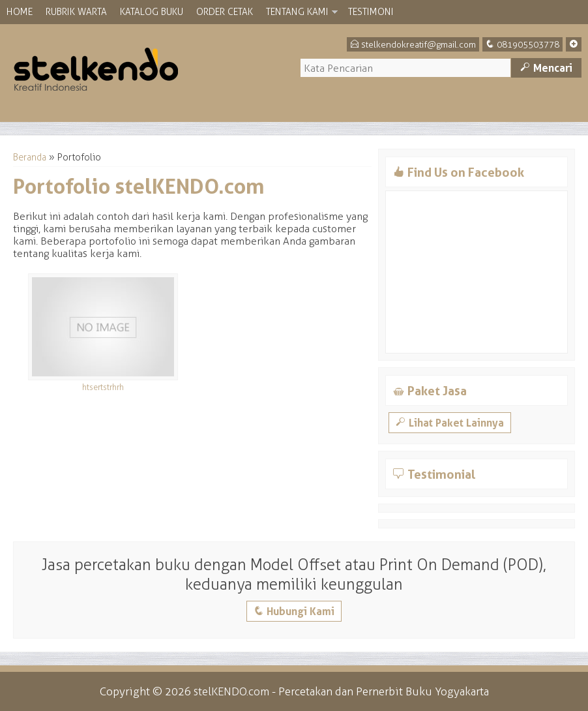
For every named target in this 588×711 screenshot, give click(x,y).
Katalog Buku (152, 12)
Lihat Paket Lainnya (450, 423)
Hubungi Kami (294, 611)
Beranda (30, 158)
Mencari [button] (546, 68)
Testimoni (371, 12)
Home (20, 12)
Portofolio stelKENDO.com (139, 186)
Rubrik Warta (76, 12)
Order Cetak (225, 12)
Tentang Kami (297, 12)
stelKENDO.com (231, 691)
